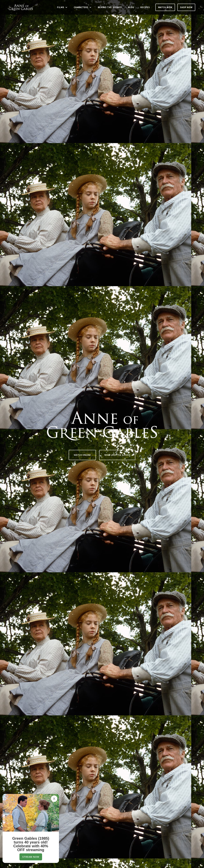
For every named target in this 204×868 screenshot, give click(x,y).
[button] (62, 7)
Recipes (145, 7)
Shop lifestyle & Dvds (117, 455)
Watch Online (82, 455)
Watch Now (165, 7)
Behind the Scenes (110, 7)
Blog (131, 7)
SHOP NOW (186, 7)
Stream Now (31, 857)
